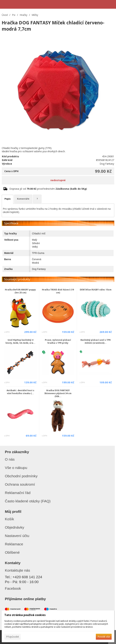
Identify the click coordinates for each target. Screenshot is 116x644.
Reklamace (14, 544)
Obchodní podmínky (21, 476)
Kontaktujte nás (17, 570)
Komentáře (23, 199)
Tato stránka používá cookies (25, 615)
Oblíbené (12, 552)
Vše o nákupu (16, 468)
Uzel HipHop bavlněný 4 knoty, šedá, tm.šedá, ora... (20, 341)
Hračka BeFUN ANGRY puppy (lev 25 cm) (20, 291)
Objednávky (15, 527)
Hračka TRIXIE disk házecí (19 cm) (58, 291)
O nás (10, 459)
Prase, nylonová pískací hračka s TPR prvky (58, 341)
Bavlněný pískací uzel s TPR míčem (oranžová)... (96, 341)
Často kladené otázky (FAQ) (28, 501)
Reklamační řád (18, 493)
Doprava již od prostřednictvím (48, 189)
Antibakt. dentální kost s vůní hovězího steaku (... (20, 392)
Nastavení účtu (17, 536)
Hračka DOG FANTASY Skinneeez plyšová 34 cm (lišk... (58, 393)
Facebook (13, 588)
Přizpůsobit (13, 637)
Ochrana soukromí (20, 484)
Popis (8, 199)
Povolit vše (104, 637)
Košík (9, 519)
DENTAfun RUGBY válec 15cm (96, 290)
